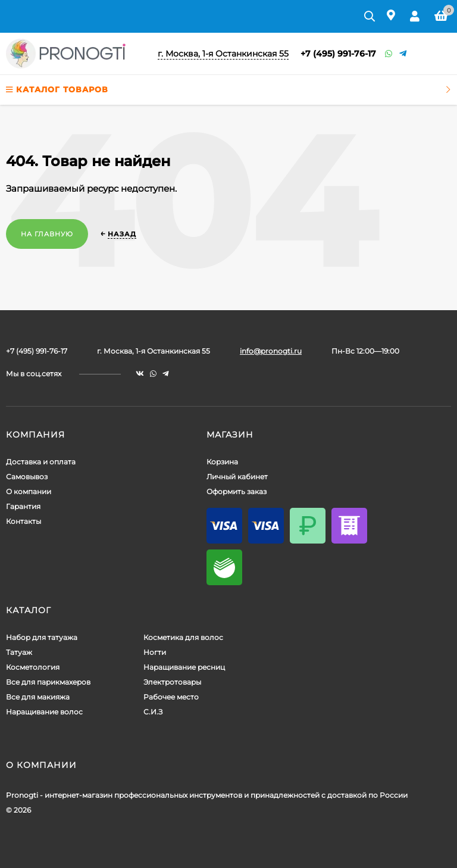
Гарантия (23, 506)
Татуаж (19, 652)
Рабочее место (171, 697)
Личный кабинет (237, 477)
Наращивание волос (44, 712)
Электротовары (172, 682)
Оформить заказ (237, 491)
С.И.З (153, 712)
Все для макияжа (38, 697)
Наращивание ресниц (184, 667)
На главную (47, 234)
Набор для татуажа (42, 637)
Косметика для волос (183, 637)
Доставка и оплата (41, 462)
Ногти (155, 652)
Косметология (33, 667)
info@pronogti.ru (271, 351)
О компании (29, 491)
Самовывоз (27, 477)
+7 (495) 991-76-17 (338, 54)
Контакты (24, 521)
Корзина (222, 462)
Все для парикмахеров (48, 682)
